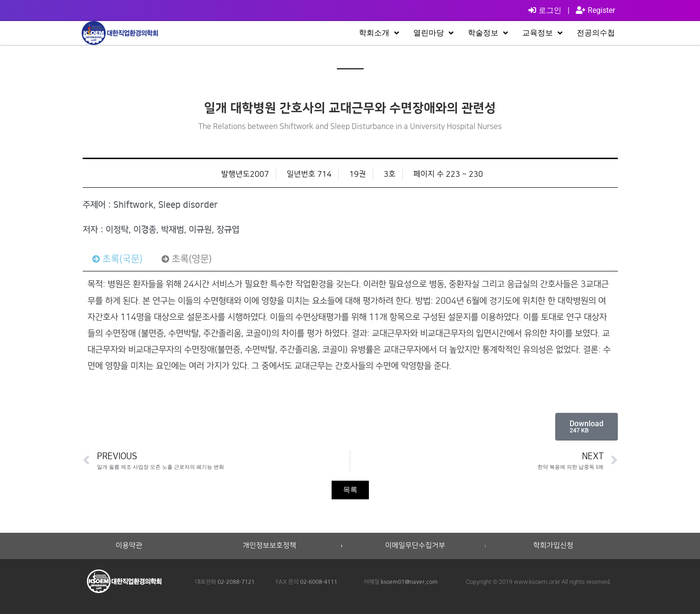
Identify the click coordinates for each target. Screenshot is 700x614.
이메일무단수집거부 (415, 546)
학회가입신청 (553, 546)
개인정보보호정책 (269, 546)
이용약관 (129, 546)
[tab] (117, 259)
